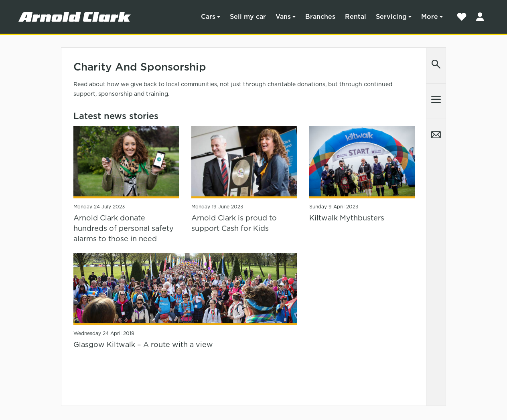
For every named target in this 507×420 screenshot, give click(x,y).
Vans (283, 17)
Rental (356, 17)
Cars (208, 17)
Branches (320, 17)
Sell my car (248, 17)
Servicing (391, 17)
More (430, 17)
